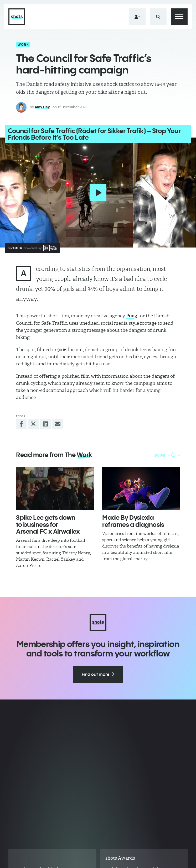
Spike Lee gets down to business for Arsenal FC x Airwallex (48, 524)
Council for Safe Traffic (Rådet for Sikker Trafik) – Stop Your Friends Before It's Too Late (94, 134)
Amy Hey (42, 107)
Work (23, 44)
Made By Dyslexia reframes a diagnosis (133, 521)
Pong (132, 316)
